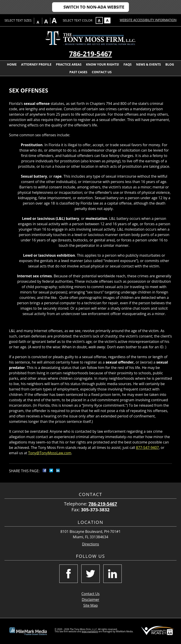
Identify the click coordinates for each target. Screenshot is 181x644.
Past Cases (78, 72)
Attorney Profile (36, 64)
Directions (90, 544)
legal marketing (90, 631)
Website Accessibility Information (148, 20)
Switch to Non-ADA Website (94, 7)
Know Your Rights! (103, 64)
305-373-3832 (95, 510)
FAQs (128, 64)
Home (12, 64)
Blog (170, 64)
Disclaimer (90, 600)
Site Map (91, 605)
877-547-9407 (148, 448)
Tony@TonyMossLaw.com (50, 453)
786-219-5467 (91, 54)
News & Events (148, 64)
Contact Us (102, 72)
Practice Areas (69, 64)
